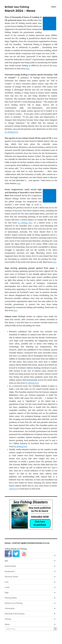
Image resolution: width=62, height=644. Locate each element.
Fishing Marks (11, 598)
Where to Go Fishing (14, 603)
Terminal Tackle (11, 577)
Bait (6, 561)
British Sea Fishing (17, 7)
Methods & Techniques (15, 614)
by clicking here (11, 132)
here (28, 69)
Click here (13, 489)
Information (10, 608)
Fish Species (10, 556)
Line (7, 582)
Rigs (7, 593)
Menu (54, 7)
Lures (7, 587)
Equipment (10, 571)
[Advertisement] (50, 24)
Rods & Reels (10, 566)
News (7, 624)
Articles (8, 619)
